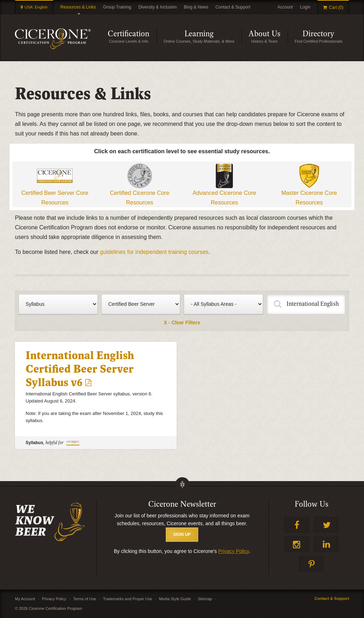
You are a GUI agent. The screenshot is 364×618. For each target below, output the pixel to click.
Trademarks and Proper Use (128, 599)
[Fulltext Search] (306, 304)
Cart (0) (336, 7)
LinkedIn (326, 544)
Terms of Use (85, 599)
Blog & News (196, 7)
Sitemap (205, 599)
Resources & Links (78, 7)
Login (305, 7)
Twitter (326, 525)
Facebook (296, 525)
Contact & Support (233, 7)
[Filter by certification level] (141, 304)
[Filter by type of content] (58, 304)
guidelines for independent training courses (154, 252)
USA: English (36, 7)
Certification (129, 34)
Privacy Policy (234, 551)
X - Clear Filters (182, 323)
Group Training (117, 7)
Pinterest (311, 564)
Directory (318, 34)
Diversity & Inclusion (157, 7)
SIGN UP (182, 534)
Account (285, 7)
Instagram (296, 544)
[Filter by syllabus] (223, 304)
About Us (264, 34)
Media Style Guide (175, 599)
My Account (25, 599)
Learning (199, 34)
